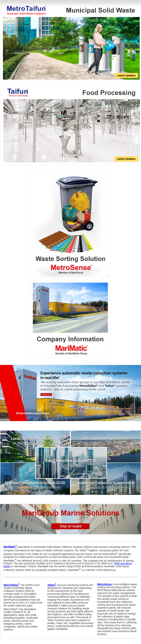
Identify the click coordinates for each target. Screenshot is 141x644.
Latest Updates (126, 75)
